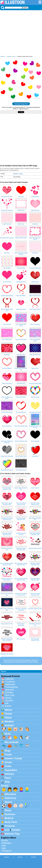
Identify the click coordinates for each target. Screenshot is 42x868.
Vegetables (11, 770)
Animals (9, 725)
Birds (8, 734)
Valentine (9, 56)
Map (4, 846)
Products (10, 826)
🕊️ (27, 737)
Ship (7, 782)
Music (8, 810)
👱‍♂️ (27, 789)
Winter (8, 706)
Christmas (10, 682)
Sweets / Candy (13, 758)
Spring (8, 698)
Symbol (16, 830)
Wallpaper (6, 843)
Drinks (8, 762)
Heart (14, 56)
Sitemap (20, 857)
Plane (8, 778)
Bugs (8, 751)
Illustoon (3, 56)
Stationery (10, 798)
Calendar (9, 679)
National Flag (12, 834)
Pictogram (6, 851)
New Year (10, 695)
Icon (7, 830)
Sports (8, 802)
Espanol (7, 857)
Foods (8, 754)
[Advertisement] (21, 33)
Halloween (10, 684)
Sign (4, 848)
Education (10, 794)
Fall (7, 703)
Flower (8, 714)
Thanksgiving (11, 687)
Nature (8, 710)
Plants (8, 718)
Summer (9, 701)
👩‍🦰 (21, 789)
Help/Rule (34, 857)
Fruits (8, 766)
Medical (9, 818)
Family (5, 786)
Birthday (9, 692)
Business (10, 814)
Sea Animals (12, 742)
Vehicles (9, 774)
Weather (9, 721)
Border (5, 840)
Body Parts (11, 822)
